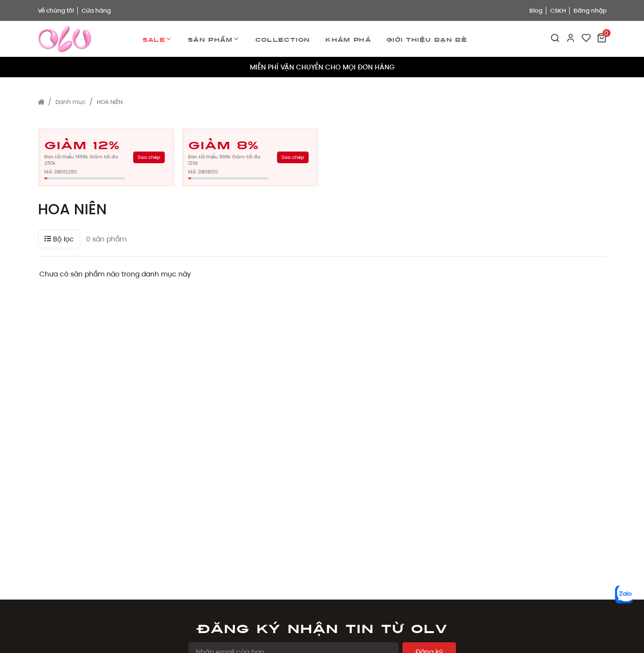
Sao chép (149, 157)
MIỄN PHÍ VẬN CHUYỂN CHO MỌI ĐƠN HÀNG (322, 67)
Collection (283, 39)
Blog (536, 10)
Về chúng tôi (56, 10)
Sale (157, 39)
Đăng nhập (590, 10)
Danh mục (70, 102)
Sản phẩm (214, 39)
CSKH (558, 10)
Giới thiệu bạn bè (427, 39)
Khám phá (348, 39)
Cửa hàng (96, 10)
